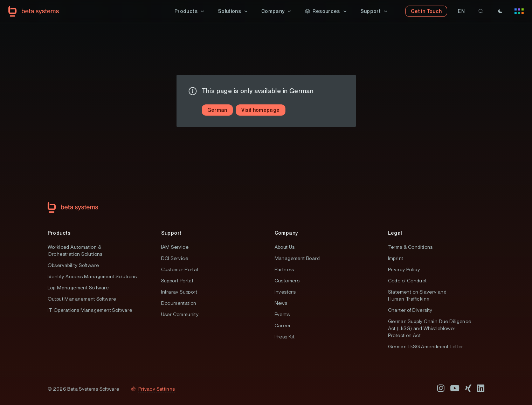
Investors (285, 292)
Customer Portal (180, 269)
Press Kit (285, 337)
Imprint (396, 258)
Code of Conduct (407, 281)
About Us (285, 247)
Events (282, 314)
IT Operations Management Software (90, 310)
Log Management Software (78, 288)
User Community (180, 314)
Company (286, 233)
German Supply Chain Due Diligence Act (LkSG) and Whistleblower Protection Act (430, 328)
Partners (284, 269)
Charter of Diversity (410, 310)
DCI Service (175, 258)
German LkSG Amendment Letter (426, 346)
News (281, 303)
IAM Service (175, 247)
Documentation (179, 303)
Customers (287, 281)
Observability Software (73, 265)
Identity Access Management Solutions (92, 276)
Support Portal (177, 281)
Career (283, 325)
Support (171, 233)
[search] (481, 11)
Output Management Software (82, 299)
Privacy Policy (404, 269)
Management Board (297, 258)
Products (59, 233)
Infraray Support (179, 292)
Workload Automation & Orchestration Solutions (75, 250)
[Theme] (500, 11)
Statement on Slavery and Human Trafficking (417, 295)
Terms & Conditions (410, 247)
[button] (190, 11)
